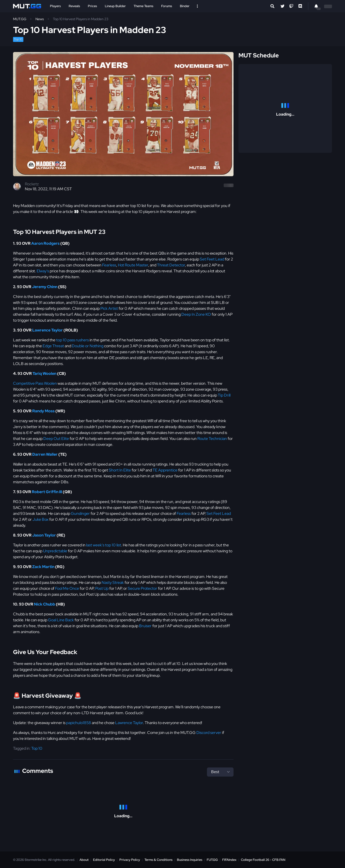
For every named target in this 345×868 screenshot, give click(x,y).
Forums (167, 6)
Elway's (43, 271)
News (40, 19)
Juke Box (40, 519)
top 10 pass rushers (72, 340)
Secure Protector (142, 588)
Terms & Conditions (158, 860)
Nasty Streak (113, 582)
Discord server (209, 733)
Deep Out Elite (56, 439)
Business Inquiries (190, 860)
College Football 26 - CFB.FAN (263, 860)
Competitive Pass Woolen (35, 383)
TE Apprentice (165, 470)
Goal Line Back (61, 620)
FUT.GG (212, 860)
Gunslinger (80, 513)
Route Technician (212, 439)
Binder (185, 6)
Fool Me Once (67, 588)
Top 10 (18, 39)
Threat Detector (171, 265)
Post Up (102, 588)
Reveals (74, 6)
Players (55, 6)
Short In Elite (120, 470)
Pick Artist (109, 308)
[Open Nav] (197, 6)
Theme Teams (143, 6)
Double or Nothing (88, 346)
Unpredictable (55, 551)
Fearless (109, 265)
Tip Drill (224, 395)
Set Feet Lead (212, 259)
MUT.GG (20, 19)
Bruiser (145, 626)
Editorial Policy (104, 860)
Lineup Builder (115, 6)
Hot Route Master (133, 265)
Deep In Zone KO (196, 314)
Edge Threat (53, 346)
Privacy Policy (130, 860)
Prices (92, 6)
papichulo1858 (79, 723)
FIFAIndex (229, 860)
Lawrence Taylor (129, 723)
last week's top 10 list (104, 545)
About (84, 860)
